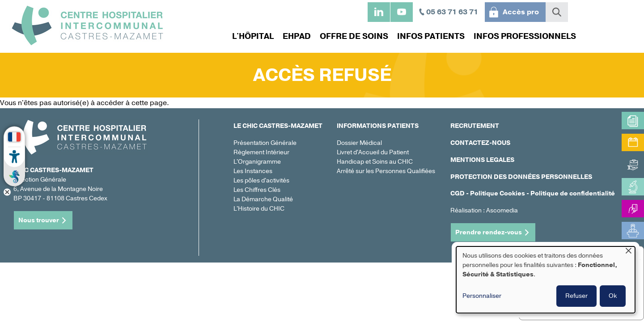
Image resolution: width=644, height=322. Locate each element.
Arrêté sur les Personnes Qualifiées (386, 171)
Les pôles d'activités (261, 180)
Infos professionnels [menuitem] (525, 36)
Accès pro (521, 12)
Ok (613, 296)
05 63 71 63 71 (452, 12)
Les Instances (253, 171)
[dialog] (546, 280)
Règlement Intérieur (261, 152)
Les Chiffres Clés (257, 190)
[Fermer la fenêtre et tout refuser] (628, 252)
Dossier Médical (359, 143)
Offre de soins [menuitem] (354, 36)
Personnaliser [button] (482, 296)
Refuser (576, 296)
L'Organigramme (257, 162)
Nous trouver (39, 220)
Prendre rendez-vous (489, 232)
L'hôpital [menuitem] (253, 36)
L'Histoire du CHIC (259, 209)
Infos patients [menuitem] (431, 36)
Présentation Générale (265, 143)
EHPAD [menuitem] (297, 36)
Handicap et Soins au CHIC (375, 162)
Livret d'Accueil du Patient (373, 152)
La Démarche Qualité (263, 199)
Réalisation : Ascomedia (484, 210)
